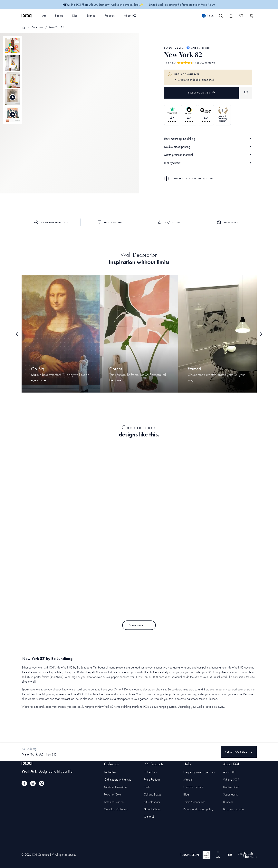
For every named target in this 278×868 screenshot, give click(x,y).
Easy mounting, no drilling (208, 139)
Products (110, 16)
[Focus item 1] (70, 117)
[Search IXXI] (221, 16)
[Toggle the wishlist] (241, 16)
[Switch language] (208, 16)
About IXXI (130, 16)
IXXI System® (208, 163)
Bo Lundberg (174, 48)
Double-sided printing (208, 147)
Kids (75, 16)
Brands (91, 16)
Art (44, 16)
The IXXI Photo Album (84, 5)
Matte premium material (208, 155)
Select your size (202, 93)
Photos (59, 16)
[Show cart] (252, 16)
